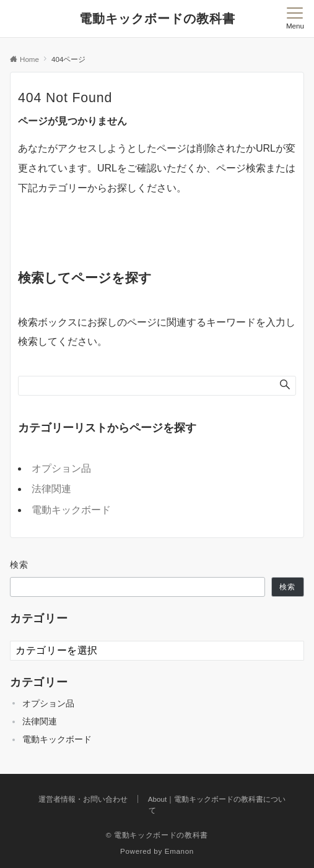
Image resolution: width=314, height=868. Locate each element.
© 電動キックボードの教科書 (157, 835)
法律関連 (51, 489)
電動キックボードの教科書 (157, 19)
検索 (20, 565)
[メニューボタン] (295, 19)
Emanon (179, 851)
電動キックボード (71, 510)
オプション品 (61, 468)
